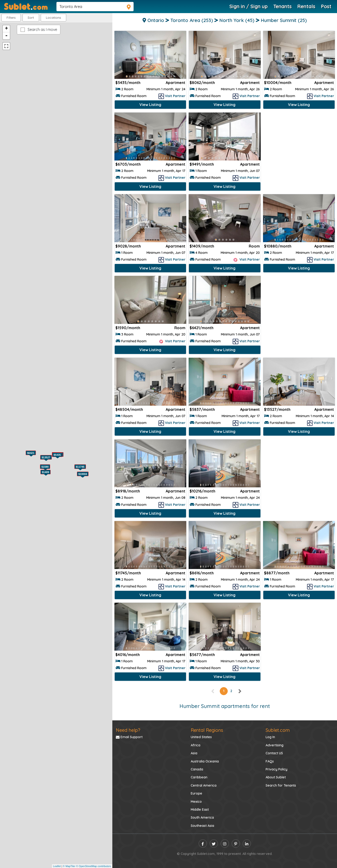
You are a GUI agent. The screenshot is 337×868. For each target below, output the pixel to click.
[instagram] (225, 844)
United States (201, 737)
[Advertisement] (299, 145)
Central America (204, 785)
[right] (240, 691)
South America (202, 817)
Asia (194, 753)
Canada (197, 769)
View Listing (150, 105)
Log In (270, 737)
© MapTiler (69, 866)
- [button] (6, 36)
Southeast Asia (202, 826)
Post (326, 6)
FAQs (270, 761)
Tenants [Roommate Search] (282, 6)
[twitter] (214, 844)
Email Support (129, 737)
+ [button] (6, 29)
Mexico (196, 802)
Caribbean (199, 777)
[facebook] (203, 844)
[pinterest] (236, 844)
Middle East (200, 810)
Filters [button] (11, 18)
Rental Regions (207, 730)
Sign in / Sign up (249, 6)
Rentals (306, 6)
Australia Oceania (205, 761)
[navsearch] (95, 7)
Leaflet (57, 866)
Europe (196, 793)
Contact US (274, 753)
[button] (53, 18)
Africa (196, 745)
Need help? (128, 730)
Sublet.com (278, 730)
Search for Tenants (281, 785)
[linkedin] (247, 844)
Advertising (275, 745)
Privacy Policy (277, 769)
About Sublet (276, 777)
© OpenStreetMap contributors (93, 866)
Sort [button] (31, 18)
